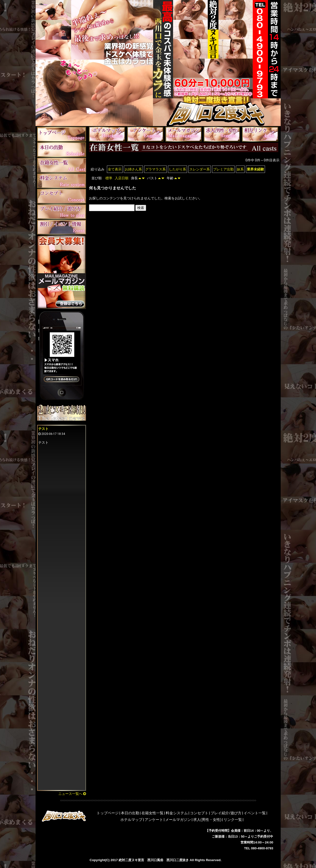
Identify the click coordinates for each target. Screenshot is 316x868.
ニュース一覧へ (72, 794)
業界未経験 (255, 169)
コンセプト (199, 813)
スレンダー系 (200, 169)
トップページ (108, 813)
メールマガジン (178, 820)
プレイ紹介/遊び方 (226, 813)
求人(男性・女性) (207, 820)
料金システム (177, 813)
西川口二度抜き (178, 860)
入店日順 (122, 178)
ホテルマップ (131, 820)
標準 (109, 178)
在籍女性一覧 (152, 813)
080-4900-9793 (262, 848)
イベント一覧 (255, 813)
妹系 (240, 169)
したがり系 (177, 169)
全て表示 (115, 169)
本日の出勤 (130, 813)
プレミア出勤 (223, 169)
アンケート (154, 820)
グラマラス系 (155, 169)
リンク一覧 (233, 820)
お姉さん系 (133, 169)
